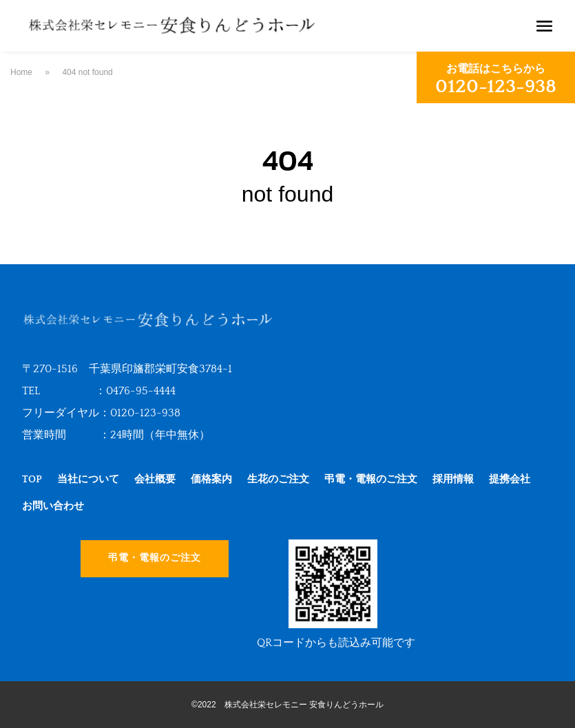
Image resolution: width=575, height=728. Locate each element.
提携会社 (510, 479)
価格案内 (211, 479)
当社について (88, 479)
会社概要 (155, 479)
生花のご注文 (278, 479)
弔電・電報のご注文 (371, 479)
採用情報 (453, 479)
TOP (32, 479)
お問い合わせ (53, 506)
